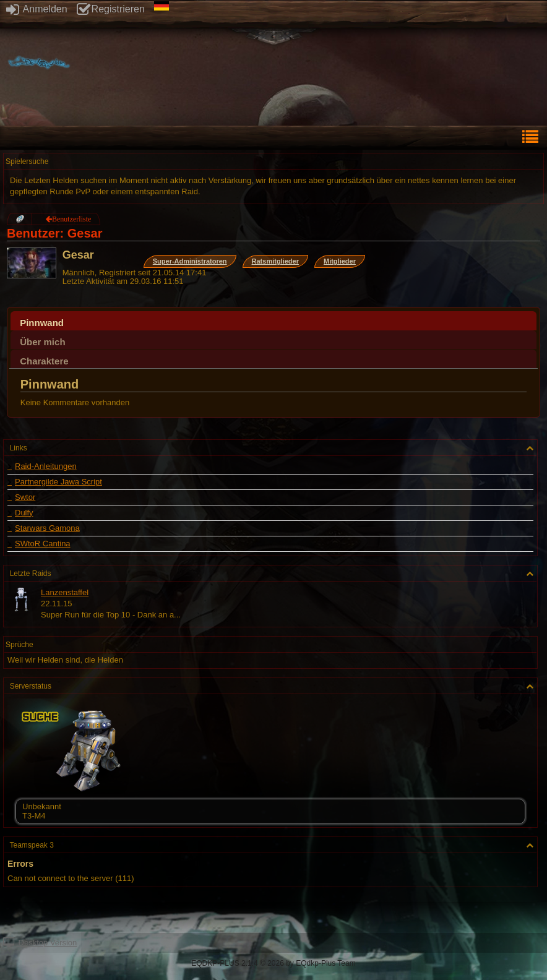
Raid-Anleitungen (46, 466)
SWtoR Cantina (43, 544)
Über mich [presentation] (42, 342)
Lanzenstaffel (65, 592)
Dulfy (24, 513)
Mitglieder (340, 261)
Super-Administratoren (190, 261)
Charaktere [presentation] (44, 361)
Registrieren (111, 9)
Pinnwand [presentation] (42, 323)
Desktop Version (40, 943)
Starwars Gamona (47, 528)
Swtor (25, 497)
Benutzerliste (71, 219)
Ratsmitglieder (275, 261)
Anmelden (37, 9)
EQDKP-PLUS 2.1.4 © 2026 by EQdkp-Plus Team (273, 963)
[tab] (273, 321)
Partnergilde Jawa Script (58, 482)
